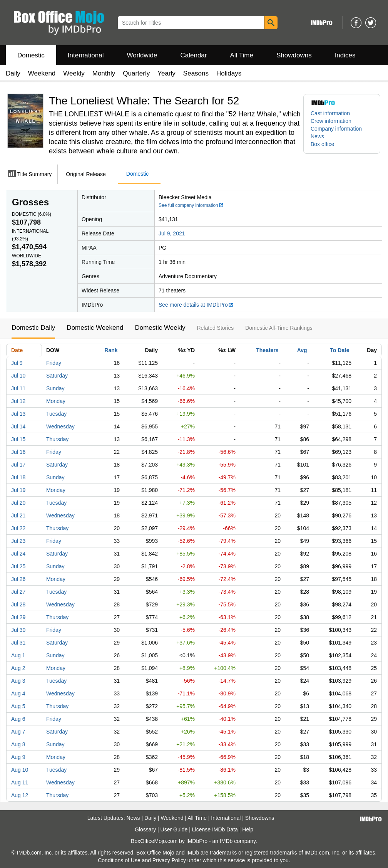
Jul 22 (18, 528)
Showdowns (294, 55)
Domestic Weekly (160, 328)
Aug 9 (18, 757)
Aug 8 (18, 744)
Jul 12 (18, 401)
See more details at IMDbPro (196, 305)
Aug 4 (18, 693)
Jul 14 (18, 426)
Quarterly (136, 73)
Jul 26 (18, 579)
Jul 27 (18, 592)
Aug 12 (20, 795)
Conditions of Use (119, 860)
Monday (56, 401)
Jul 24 (18, 554)
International (86, 55)
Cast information (330, 113)
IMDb (226, 841)
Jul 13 (18, 414)
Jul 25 (18, 566)
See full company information (191, 205)
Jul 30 (18, 630)
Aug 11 (20, 782)
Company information (336, 129)
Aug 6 (18, 719)
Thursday (57, 439)
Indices (345, 55)
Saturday (57, 376)
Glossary (145, 829)
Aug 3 (18, 681)
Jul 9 (17, 363)
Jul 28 (18, 604)
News (317, 136)
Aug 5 (18, 706)
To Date (339, 350)
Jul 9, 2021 (172, 233)
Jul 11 (18, 388)
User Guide (174, 829)
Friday (54, 363)
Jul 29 (18, 617)
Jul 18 (18, 477)
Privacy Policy (169, 860)
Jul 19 (18, 490)
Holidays (229, 73)
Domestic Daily (33, 328)
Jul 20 (18, 503)
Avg (302, 350)
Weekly (74, 73)
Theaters (267, 350)
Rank (111, 350)
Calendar (194, 55)
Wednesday (60, 426)
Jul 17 (18, 465)
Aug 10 (20, 770)
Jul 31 (18, 643)
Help (248, 829)
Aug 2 (18, 668)
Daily (13, 73)
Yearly (166, 73)
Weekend (42, 73)
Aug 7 (18, 732)
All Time (242, 55)
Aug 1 (18, 655)
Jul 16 (18, 452)
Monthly (104, 73)
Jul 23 (18, 541)
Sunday (55, 388)
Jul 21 (18, 515)
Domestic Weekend (95, 328)
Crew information (331, 121)
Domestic (31, 55)
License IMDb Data (215, 829)
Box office (322, 144)
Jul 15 (18, 439)
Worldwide (142, 55)
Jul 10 (18, 376)
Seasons (196, 73)
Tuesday (56, 414)
